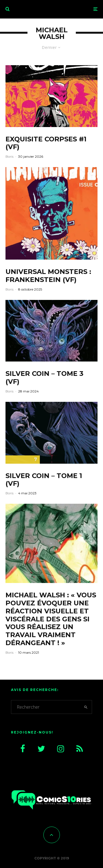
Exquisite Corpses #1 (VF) (46, 143)
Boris (9, 156)
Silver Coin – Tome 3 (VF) (44, 378)
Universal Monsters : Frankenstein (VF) (48, 276)
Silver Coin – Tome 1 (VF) (44, 480)
